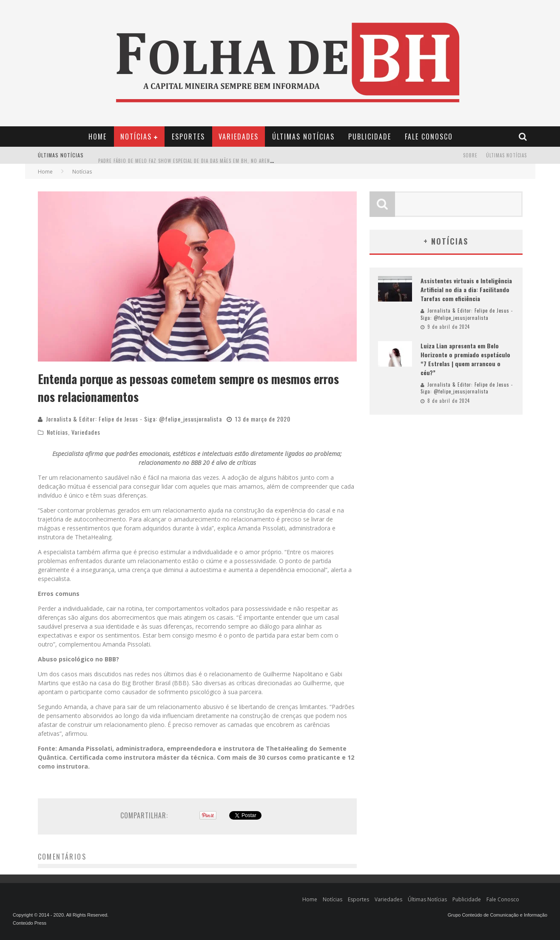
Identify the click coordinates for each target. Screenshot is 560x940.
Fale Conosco (429, 137)
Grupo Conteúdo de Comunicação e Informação (497, 915)
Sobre (470, 155)
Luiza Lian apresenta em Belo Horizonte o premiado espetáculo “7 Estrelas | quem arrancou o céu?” (465, 359)
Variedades (239, 137)
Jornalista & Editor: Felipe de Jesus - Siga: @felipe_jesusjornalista (134, 419)
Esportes (188, 137)
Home (98, 137)
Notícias (136, 137)
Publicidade (370, 137)
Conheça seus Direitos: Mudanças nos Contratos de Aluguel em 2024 (183, 149)
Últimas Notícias (303, 137)
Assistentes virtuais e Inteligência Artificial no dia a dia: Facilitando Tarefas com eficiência (466, 289)
